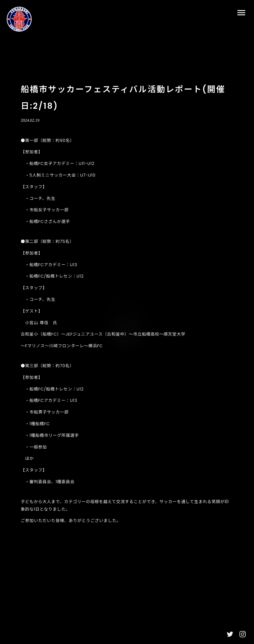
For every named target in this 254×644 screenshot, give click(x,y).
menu (241, 13)
